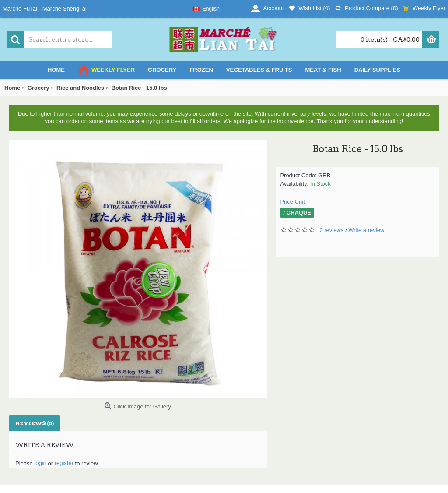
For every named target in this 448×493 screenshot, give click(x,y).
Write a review (366, 230)
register (64, 463)
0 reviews (331, 230)
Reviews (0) (35, 423)
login (40, 463)
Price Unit (292, 202)
